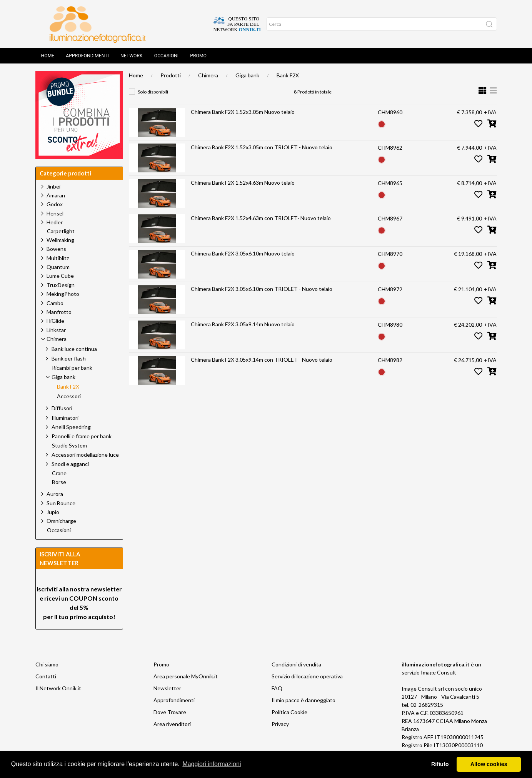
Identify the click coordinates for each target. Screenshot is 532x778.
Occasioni (166, 56)
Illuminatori (65, 418)
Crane (59, 473)
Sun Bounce (61, 503)
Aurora (55, 494)
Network (132, 56)
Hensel (55, 213)
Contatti (46, 676)
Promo (198, 56)
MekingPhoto (63, 294)
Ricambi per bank (72, 368)
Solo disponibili (153, 92)
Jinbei (53, 186)
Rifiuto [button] (440, 764)
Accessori (69, 396)
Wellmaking (60, 240)
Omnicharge (61, 521)
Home (48, 56)
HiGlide (55, 321)
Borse (59, 482)
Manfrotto (59, 312)
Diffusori (62, 408)
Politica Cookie (289, 712)
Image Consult (439, 672)
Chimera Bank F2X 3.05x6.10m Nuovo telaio (243, 253)
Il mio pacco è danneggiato (304, 700)
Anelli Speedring (71, 427)
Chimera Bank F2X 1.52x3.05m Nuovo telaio (243, 112)
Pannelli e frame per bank (82, 436)
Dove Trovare (170, 712)
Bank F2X (288, 75)
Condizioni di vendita (296, 664)
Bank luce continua (74, 349)
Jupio (53, 512)
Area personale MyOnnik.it (186, 676)
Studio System (69, 446)
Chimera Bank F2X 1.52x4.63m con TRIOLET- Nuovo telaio (261, 218)
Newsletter (167, 688)
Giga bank (247, 75)
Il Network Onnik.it (58, 688)
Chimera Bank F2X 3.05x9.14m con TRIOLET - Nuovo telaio (262, 360)
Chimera (208, 75)
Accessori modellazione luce (85, 455)
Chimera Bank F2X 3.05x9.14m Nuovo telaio (243, 324)
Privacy (280, 724)
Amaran (56, 195)
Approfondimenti (87, 56)
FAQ (277, 688)
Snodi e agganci (70, 464)
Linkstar (56, 330)
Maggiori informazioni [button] (212, 764)
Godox (55, 204)
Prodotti (171, 75)
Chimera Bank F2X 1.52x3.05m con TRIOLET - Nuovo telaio (262, 147)
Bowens (56, 249)
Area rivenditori (172, 724)
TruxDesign (61, 285)
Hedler (55, 222)
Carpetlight (61, 231)
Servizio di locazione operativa (307, 676)
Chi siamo (47, 664)
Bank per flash (69, 358)
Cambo (55, 303)
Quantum (58, 267)
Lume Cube (60, 276)
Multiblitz (58, 258)
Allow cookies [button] (489, 764)
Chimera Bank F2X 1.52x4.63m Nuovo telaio (243, 183)
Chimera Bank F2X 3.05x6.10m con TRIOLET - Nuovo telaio (262, 289)
